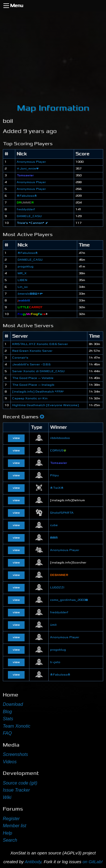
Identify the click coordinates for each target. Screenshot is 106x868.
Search (10, 840)
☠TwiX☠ (57, 488)
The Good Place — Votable (33, 378)
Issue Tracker (16, 790)
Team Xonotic (17, 726)
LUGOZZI (57, 588)
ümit (53, 625)
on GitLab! (93, 862)
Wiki (7, 797)
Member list (15, 826)
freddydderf (26, 209)
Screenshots (15, 754)
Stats (8, 719)
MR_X (22, 273)
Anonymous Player (31, 162)
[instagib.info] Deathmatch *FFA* (38, 392)
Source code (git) (20, 783)
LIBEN (22, 280)
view (16, 438)
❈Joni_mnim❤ (28, 169)
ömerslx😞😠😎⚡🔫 (30, 294)
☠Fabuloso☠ (27, 196)
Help (7, 833)
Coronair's (20, 358)
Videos (10, 762)
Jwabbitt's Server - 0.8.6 (31, 365)
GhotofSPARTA (62, 513)
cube (54, 525)
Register (11, 819)
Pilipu (54, 475)
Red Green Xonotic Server (32, 351)
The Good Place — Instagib (33, 385)
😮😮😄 (54, 538)
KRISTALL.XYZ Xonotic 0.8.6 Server (40, 344)
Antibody (33, 862)
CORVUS (58, 451)
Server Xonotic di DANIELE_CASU (38, 371)
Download (13, 704)
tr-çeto (55, 662)
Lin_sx (23, 287)
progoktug (25, 267)
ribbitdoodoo (60, 438)
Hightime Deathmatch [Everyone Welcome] (46, 405)
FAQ (7, 733)
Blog (7, 712)
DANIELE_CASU (29, 216)
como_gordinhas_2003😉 (69, 600)
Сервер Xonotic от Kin (30, 398)
